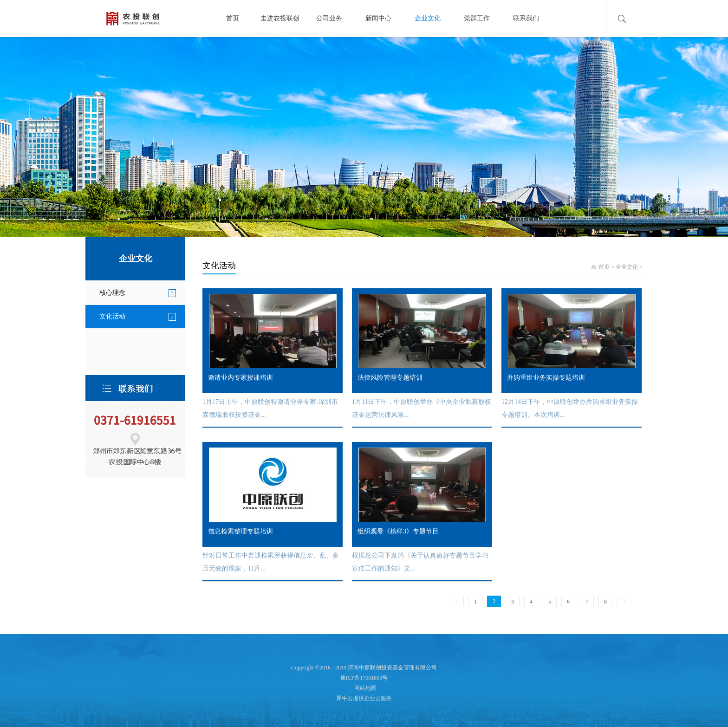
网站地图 (364, 688)
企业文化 (627, 267)
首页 (233, 18)
